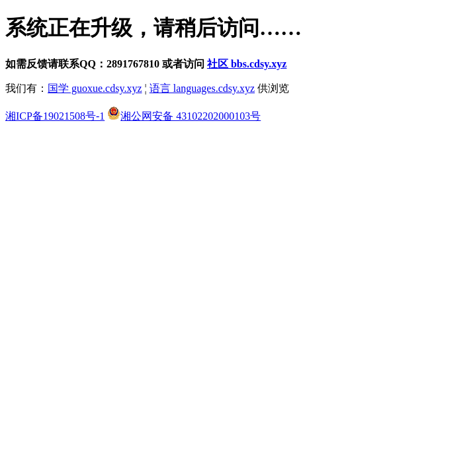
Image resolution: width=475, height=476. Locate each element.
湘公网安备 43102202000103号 (184, 116)
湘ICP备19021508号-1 (55, 116)
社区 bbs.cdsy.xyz (247, 64)
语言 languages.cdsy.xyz (202, 88)
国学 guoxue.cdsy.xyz (95, 88)
